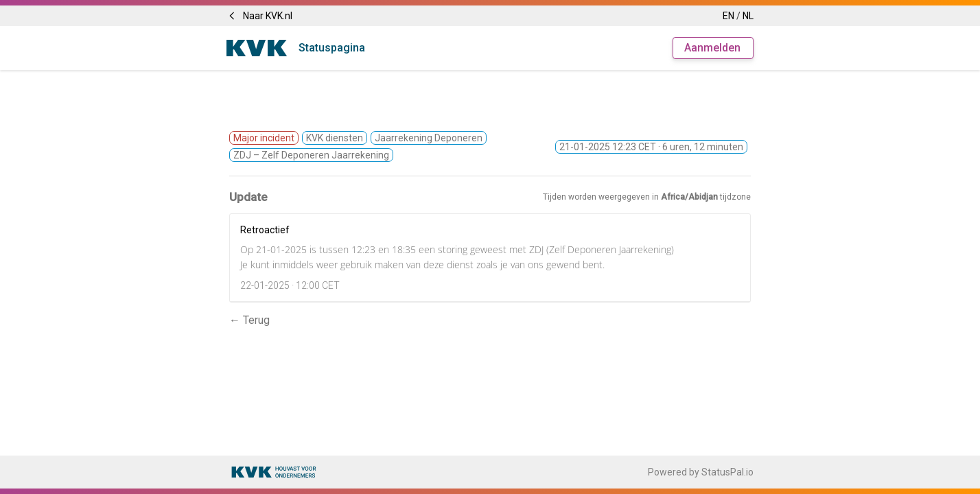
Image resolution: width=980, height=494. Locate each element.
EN (728, 16)
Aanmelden (712, 48)
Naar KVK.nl (259, 16)
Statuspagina (332, 48)
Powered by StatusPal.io (701, 472)
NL (748, 16)
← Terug (249, 320)
